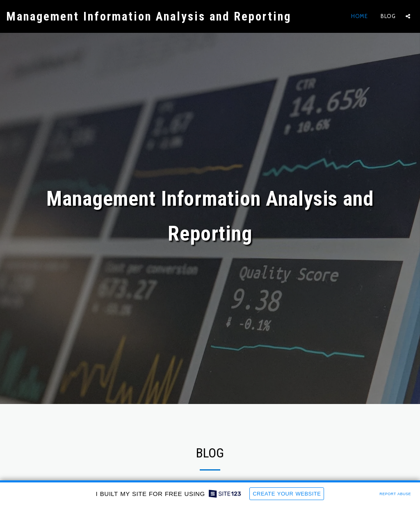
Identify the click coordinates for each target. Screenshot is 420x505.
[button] (408, 16)
